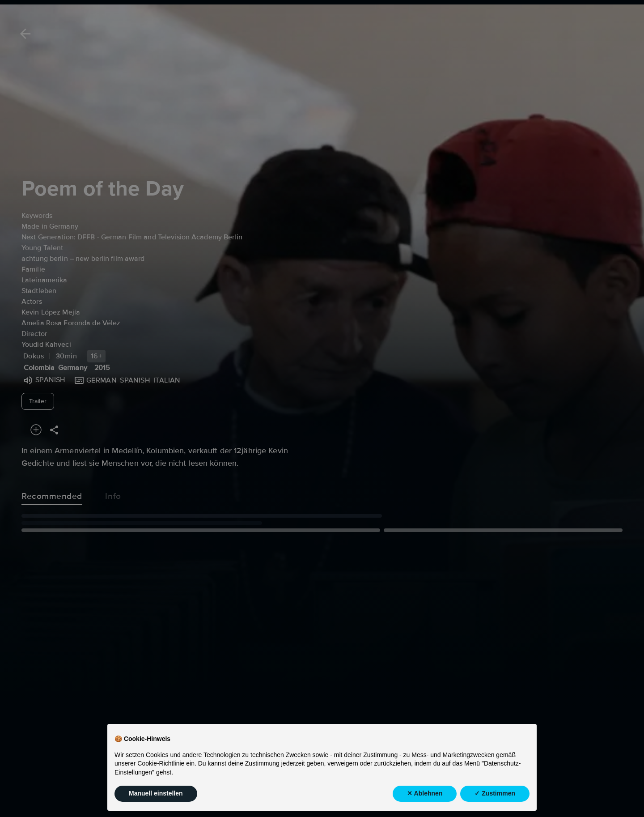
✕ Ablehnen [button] (425, 799)
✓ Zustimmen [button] (495, 799)
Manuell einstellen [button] (156, 799)
